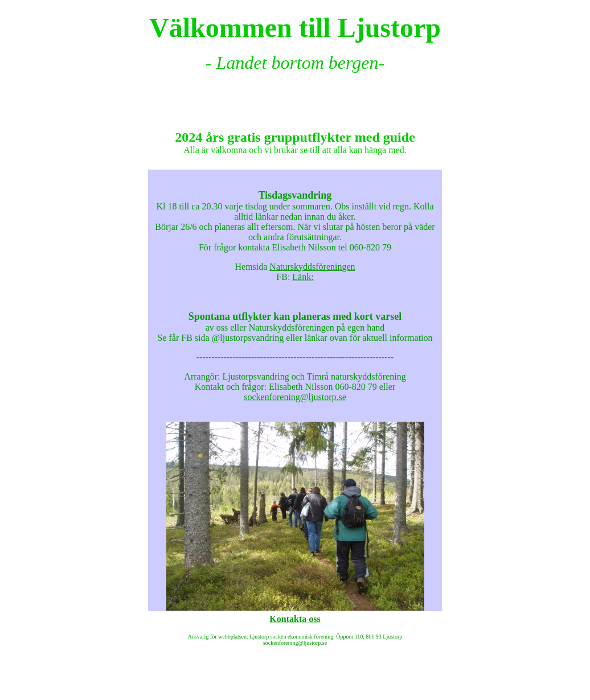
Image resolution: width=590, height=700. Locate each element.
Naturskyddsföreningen (312, 267)
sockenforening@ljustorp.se (295, 397)
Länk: (303, 277)
